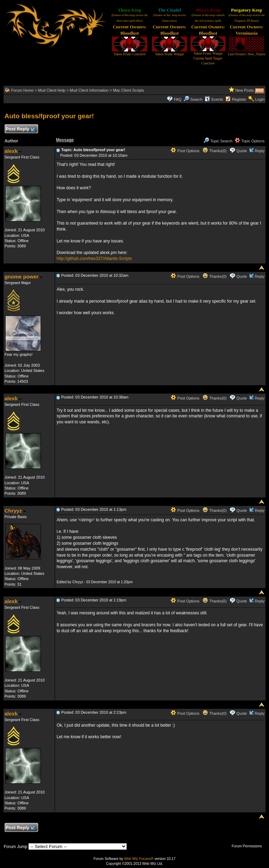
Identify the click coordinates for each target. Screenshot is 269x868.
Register (239, 99)
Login (260, 99)
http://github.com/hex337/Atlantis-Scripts (94, 259)
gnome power (24, 277)
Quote (242, 151)
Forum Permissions (248, 846)
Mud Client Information (89, 90)
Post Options (185, 151)
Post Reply (20, 129)
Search (193, 99)
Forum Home (22, 90)
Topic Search (218, 141)
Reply (260, 151)
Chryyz (15, 511)
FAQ (178, 99)
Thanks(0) (214, 151)
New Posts (245, 90)
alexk (13, 151)
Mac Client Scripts (129, 90)
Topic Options (250, 141)
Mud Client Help (51, 90)
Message (65, 140)
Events (214, 99)
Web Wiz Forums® (139, 859)
